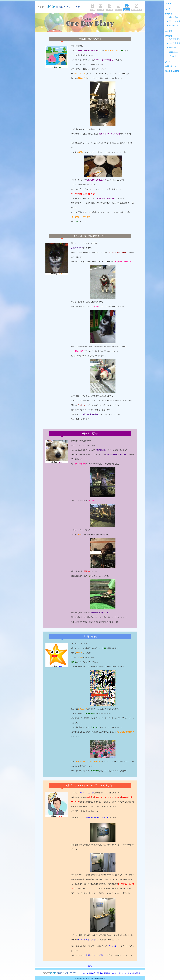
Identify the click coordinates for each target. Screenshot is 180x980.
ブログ (114, 973)
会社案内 (100, 973)
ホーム (86, 973)
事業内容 (92, 973)
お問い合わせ (122, 973)
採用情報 (107, 973)
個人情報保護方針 (134, 973)
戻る (90, 966)
